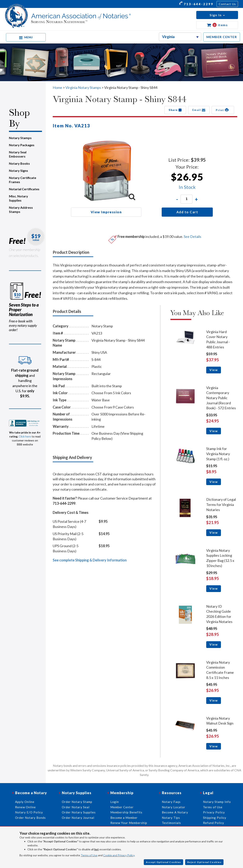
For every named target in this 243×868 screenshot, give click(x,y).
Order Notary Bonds (30, 818)
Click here (25, 436)
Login (115, 802)
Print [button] (223, 110)
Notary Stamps (20, 138)
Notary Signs (18, 171)
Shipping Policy (215, 818)
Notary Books (19, 163)
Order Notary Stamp (77, 802)
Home (57, 87)
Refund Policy (214, 823)
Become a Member (124, 818)
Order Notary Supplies (79, 812)
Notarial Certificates (24, 189)
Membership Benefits (126, 812)
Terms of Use (89, 855)
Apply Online (25, 802)
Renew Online (25, 807)
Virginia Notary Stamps (83, 87)
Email (199, 110)
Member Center (122, 807)
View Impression (106, 212)
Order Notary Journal (78, 818)
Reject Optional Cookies (204, 862)
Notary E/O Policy (29, 812)
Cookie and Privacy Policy (119, 855)
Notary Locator (174, 807)
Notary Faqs (171, 802)
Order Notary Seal (76, 807)
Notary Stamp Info (217, 802)
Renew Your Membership (129, 823)
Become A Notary (175, 812)
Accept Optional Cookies (163, 862)
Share (175, 110)
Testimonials (171, 823)
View (214, 370)
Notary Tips (171, 818)
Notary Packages (22, 145)
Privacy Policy (214, 812)
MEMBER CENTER (222, 37)
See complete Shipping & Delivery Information (90, 560)
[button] (217, 15)
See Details (192, 236)
